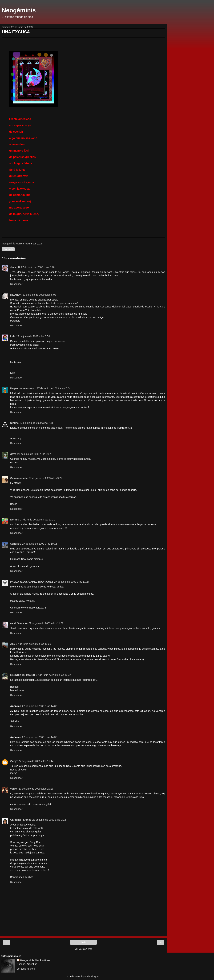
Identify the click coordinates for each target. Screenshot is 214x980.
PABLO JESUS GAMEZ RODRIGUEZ (32, 582)
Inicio (83, 942)
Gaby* (14, 761)
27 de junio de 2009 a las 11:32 (46, 623)
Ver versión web (83, 949)
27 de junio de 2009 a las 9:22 (45, 478)
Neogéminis (19, 10)
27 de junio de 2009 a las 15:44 (36, 761)
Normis (15, 520)
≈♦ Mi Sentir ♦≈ (19, 623)
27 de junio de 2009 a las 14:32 (40, 706)
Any (13, 644)
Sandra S (16, 544)
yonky (14, 789)
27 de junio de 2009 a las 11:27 (72, 582)
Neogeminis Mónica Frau (35, 960)
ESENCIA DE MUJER (23, 675)
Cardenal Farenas (21, 820)
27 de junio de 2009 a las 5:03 (39, 295)
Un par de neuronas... (23, 388)
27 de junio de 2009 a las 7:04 (54, 388)
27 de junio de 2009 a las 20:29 (36, 789)
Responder (16, 284)
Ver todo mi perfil (26, 969)
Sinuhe (14, 423)
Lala (13, 336)
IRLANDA (16, 295)
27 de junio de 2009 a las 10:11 (37, 520)
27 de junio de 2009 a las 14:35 (40, 737)
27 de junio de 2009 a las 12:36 (33, 644)
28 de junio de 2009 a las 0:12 (49, 820)
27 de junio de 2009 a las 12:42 (53, 675)
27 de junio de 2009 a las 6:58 (33, 336)
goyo (13, 454)
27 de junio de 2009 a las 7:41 (36, 423)
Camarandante (19, 478)
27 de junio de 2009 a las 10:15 (40, 544)
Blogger (95, 977)
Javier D (15, 267)
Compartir (8, 249)
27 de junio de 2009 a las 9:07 (34, 454)
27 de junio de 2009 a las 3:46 (38, 267)
